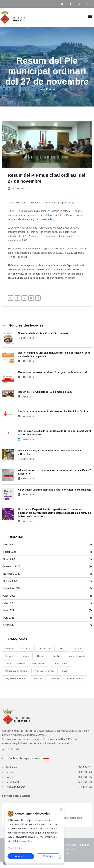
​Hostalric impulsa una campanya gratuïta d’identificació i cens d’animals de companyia (54, 355)
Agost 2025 (47, 596)
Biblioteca (10, 649)
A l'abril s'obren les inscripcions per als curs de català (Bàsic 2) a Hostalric (55, 472)
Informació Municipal (15, 664)
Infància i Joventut (76, 656)
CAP (49, 777)
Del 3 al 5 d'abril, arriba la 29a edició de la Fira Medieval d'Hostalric (50, 452)
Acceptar (21, 856)
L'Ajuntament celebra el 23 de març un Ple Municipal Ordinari (54, 411)
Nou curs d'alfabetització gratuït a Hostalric (44, 333)
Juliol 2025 (47, 603)
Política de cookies (23, 841)
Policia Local (49, 782)
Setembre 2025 (47, 589)
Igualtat (57, 656)
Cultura (77, 649)
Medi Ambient (39, 664)
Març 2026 (47, 545)
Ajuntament (49, 767)
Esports (26, 656)
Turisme (37, 678)
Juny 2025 (47, 610)
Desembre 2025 (47, 567)
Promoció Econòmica (44, 671)
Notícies (51, 89)
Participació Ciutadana (16, 671)
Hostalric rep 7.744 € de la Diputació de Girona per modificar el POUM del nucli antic (54, 433)
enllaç (71, 203)
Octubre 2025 (47, 581)
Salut (65, 671)
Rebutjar (48, 856)
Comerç (26, 649)
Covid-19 (62, 649)
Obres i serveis (60, 664)
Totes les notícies (75, 678)
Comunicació (44, 649)
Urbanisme (54, 678)
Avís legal (71, 845)
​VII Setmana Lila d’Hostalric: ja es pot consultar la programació (55, 490)
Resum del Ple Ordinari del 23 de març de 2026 (45, 392)
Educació (10, 656)
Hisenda (41, 656)
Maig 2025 (47, 618)
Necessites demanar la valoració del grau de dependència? (53, 372)
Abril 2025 (47, 625)
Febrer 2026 (47, 552)
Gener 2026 (47, 559)
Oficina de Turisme (49, 787)
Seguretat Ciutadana (15, 678)
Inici (41, 89)
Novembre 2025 (47, 574)
